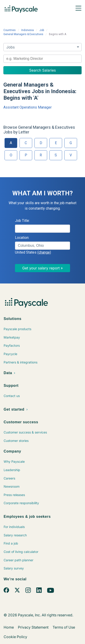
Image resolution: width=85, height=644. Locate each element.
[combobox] (42, 59)
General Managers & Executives (23, 34)
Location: (22, 238)
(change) (44, 252)
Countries (10, 30)
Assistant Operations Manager (28, 107)
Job (42, 30)
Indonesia (28, 30)
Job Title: (22, 221)
